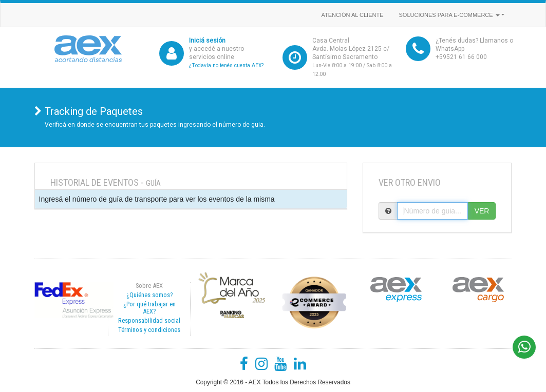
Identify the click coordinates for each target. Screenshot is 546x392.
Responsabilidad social (149, 320)
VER (482, 211)
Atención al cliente (352, 15)
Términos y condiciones (149, 330)
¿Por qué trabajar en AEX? (149, 308)
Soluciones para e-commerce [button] (449, 15)
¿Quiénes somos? (149, 295)
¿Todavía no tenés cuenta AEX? (226, 65)
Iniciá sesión (207, 41)
